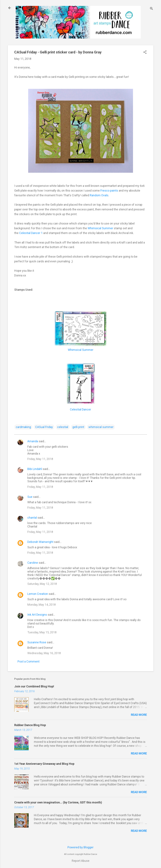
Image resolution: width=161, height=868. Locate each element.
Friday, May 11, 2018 (40, 459)
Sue (30, 497)
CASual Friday (44, 427)
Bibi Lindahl (35, 469)
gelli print (78, 427)
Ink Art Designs (37, 615)
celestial (63, 427)
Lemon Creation (38, 594)
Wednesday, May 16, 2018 (44, 653)
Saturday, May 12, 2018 (42, 584)
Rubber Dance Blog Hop (30, 725)
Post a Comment (28, 661)
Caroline (33, 563)
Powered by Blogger (80, 847)
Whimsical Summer (100, 228)
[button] (145, 53)
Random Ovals (99, 195)
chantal (32, 518)
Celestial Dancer (80, 409)
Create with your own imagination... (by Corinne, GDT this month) (58, 802)
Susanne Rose (37, 642)
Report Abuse (81, 861)
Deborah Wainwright (40, 542)
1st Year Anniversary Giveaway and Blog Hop (44, 764)
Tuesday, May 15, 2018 (42, 632)
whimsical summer (101, 427)
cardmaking (23, 427)
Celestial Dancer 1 (31, 233)
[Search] (152, 9)
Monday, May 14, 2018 (42, 605)
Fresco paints (109, 190)
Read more (139, 715)
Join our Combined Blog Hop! (34, 686)
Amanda (33, 441)
